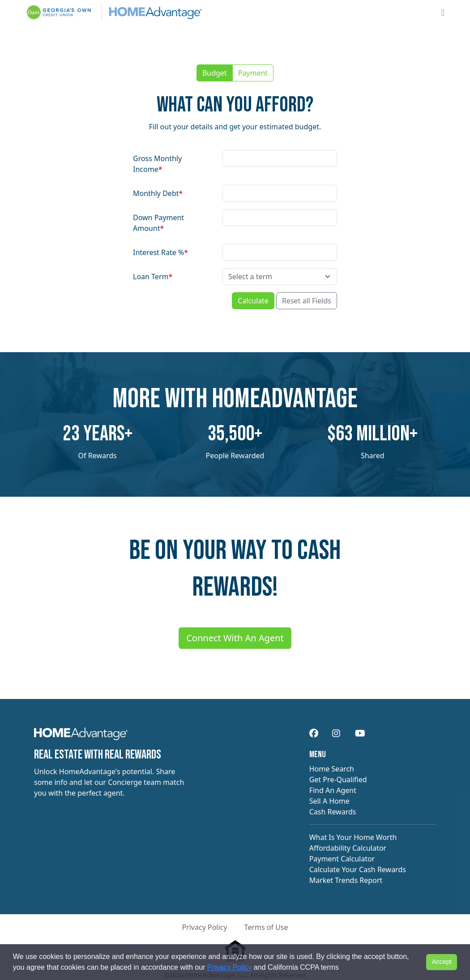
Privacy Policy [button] (204, 927)
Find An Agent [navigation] (333, 790)
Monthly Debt (158, 193)
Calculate (253, 301)
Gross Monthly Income (157, 164)
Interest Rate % (160, 252)
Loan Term (153, 277)
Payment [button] (253, 73)
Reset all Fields (307, 301)
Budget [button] (215, 73)
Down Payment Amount (158, 223)
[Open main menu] (443, 13)
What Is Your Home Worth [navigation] (353, 837)
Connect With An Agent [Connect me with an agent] (235, 638)
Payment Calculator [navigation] (342, 859)
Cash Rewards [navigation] (333, 812)
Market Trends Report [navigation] (346, 880)
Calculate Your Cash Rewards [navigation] (358, 869)
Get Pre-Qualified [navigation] (338, 780)
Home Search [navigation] (332, 769)
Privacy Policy (230, 967)
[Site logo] (114, 13)
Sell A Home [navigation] (329, 801)
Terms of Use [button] (266, 927)
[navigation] (81, 737)
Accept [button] (442, 962)
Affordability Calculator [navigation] (348, 848)
